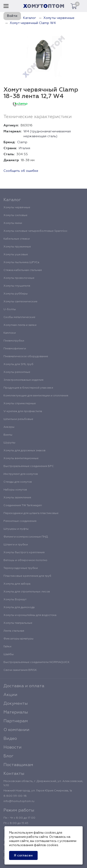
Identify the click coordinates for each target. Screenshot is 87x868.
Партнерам (16, 721)
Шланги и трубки (16, 545)
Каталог (12, 200)
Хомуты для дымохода (19, 607)
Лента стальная (14, 631)
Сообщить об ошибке (21, 171)
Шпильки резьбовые (18, 419)
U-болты (10, 309)
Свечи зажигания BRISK (20, 670)
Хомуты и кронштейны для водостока (30, 615)
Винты (8, 435)
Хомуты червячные (17, 208)
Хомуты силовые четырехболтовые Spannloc (35, 231)
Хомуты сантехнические (20, 302)
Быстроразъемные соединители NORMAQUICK (37, 662)
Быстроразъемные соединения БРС (29, 466)
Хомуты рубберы (16, 294)
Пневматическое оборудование (26, 357)
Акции (10, 695)
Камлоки (10, 333)
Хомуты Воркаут (15, 600)
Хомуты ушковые (16, 255)
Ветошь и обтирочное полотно (25, 560)
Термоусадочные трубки (21, 568)
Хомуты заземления (17, 498)
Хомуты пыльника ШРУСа (21, 262)
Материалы (16, 712)
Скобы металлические (19, 317)
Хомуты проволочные (19, 278)
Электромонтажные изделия (23, 380)
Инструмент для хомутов (21, 474)
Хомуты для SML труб (18, 364)
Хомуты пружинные (17, 247)
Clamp (22, 142)
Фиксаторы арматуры (18, 639)
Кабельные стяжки (17, 239)
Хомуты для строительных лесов (27, 592)
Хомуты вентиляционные (21, 458)
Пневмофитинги (15, 349)
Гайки (7, 647)
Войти (12, 16)
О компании (16, 730)
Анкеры (9, 427)
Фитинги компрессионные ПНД (26, 537)
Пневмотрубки (14, 341)
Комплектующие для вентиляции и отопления (36, 396)
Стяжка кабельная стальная (23, 270)
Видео (10, 739)
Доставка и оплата (24, 686)
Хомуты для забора (17, 584)
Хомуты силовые (15, 215)
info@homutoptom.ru (19, 801)
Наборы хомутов (15, 490)
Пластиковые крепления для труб (27, 576)
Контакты (14, 774)
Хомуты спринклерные (20, 404)
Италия (24, 148)
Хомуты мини (13, 223)
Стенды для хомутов (18, 482)
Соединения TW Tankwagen (23, 505)
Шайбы (9, 654)
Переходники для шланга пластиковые (31, 513)
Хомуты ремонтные (17, 372)
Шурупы (9, 443)
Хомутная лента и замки (20, 325)
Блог (8, 756)
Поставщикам (18, 765)
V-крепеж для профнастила (23, 411)
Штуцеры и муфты (16, 529)
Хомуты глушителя (17, 286)
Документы (16, 704)
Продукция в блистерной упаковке (28, 388)
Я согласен (23, 856)
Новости (13, 747)
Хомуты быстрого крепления (24, 553)
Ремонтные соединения (20, 521)
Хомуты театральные (18, 623)
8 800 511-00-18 (15, 796)
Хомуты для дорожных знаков (24, 451)
